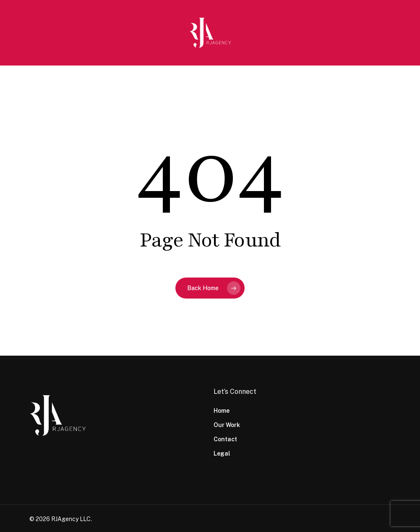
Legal (222, 453)
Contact (225, 439)
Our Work (227, 425)
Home (222, 411)
